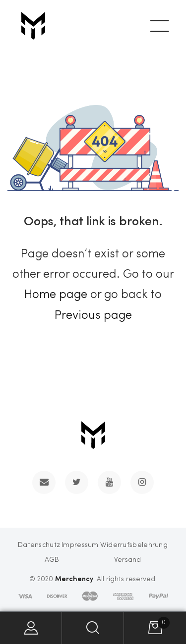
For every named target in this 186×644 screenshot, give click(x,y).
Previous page (93, 316)
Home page (56, 295)
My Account (31, 628)
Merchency (74, 578)
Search (93, 628)
